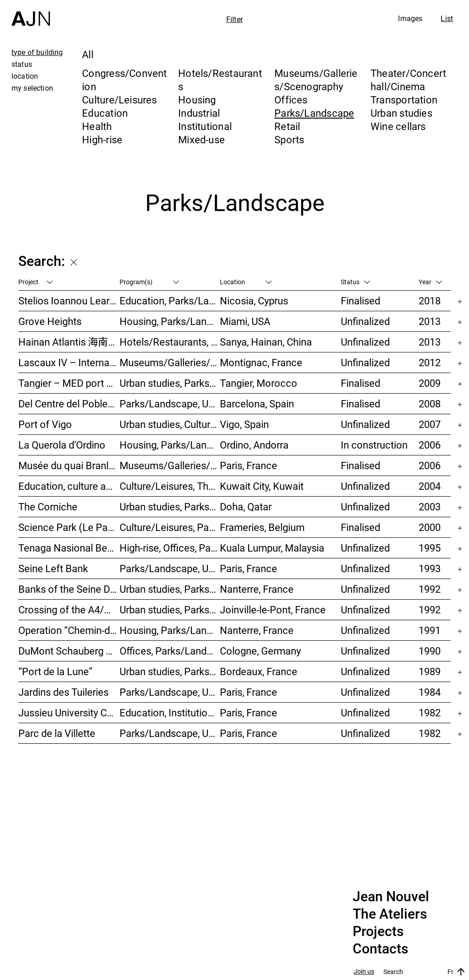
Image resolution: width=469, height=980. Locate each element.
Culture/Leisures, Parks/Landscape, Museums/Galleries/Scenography (170, 527)
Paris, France (248, 465)
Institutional (205, 126)
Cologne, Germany (260, 651)
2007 (430, 424)
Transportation (404, 100)
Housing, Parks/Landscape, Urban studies (170, 630)
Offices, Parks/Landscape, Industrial (170, 651)
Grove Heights (50, 321)
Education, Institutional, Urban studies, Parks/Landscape (170, 712)
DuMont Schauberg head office (69, 651)
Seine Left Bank (53, 568)
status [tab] (22, 64)
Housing (197, 100)
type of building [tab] (37, 52)
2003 (430, 506)
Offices (291, 100)
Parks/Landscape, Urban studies (170, 403)
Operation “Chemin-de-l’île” (69, 630)
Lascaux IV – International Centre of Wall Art (69, 362)
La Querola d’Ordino (62, 445)
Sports (289, 139)
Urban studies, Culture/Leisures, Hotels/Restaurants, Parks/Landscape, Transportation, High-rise (170, 424)
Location (246, 282)
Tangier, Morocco (259, 383)
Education (105, 113)
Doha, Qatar (246, 506)
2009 (430, 383)
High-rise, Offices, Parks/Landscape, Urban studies (170, 548)
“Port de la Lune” (55, 671)
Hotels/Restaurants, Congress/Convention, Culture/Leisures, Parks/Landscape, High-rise (170, 342)
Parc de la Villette (57, 733)
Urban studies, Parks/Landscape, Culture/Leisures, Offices (170, 506)
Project (35, 282)
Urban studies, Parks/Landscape (170, 383)
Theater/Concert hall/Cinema (408, 80)
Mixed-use (202, 139)
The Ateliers (390, 914)
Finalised (360, 300)
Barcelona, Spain (257, 403)
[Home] (31, 13)
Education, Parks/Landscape (170, 300)
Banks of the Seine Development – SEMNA (69, 589)
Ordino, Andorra (254, 445)
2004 (430, 486)
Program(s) (149, 282)
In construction (374, 445)
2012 (430, 362)
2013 (430, 321)
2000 (430, 527)
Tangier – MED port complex (69, 383)
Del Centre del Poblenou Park (69, 403)
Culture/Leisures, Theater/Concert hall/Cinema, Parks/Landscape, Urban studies (170, 486)
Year (430, 282)
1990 (430, 651)
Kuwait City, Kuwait (262, 486)
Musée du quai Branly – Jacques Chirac (69, 465)
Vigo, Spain (244, 424)
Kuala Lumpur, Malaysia (272, 548)
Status (355, 282)
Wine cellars (398, 126)
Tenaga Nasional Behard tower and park (69, 548)
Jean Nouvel (391, 897)
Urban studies (401, 113)
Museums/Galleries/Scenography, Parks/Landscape (170, 362)
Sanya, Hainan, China (266, 342)
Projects (378, 931)
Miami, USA (245, 321)
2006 (430, 445)
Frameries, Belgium (262, 527)
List (447, 18)
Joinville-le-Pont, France (273, 609)
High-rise (102, 139)
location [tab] (25, 76)
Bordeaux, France (259, 671)
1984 (430, 692)
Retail (287, 126)
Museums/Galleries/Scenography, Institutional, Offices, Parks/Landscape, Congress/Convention (170, 465)
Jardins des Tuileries (63, 692)
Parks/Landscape (314, 113)
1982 (430, 712)
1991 (430, 630)
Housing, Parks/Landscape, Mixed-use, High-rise (170, 321)
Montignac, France (261, 362)
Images (410, 18)
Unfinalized (365, 321)
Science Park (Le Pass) (69, 527)
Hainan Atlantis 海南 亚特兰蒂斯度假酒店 (69, 342)
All (88, 54)
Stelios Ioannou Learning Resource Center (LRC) (69, 300)
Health (97, 126)
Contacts (380, 949)
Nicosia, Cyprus (254, 300)
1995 (430, 548)
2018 (430, 300)
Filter (234, 19)
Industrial (199, 113)
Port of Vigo (45, 424)
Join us (364, 972)
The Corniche (48, 506)
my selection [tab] (32, 88)
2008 (430, 403)
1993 (430, 568)
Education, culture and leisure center (69, 486)
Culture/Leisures (120, 100)
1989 (430, 671)
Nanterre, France (257, 589)
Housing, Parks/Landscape (170, 445)
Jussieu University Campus (69, 712)
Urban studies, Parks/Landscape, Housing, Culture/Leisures (170, 589)
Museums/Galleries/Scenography (316, 80)
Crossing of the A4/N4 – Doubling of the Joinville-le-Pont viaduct (69, 609)
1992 (430, 589)
